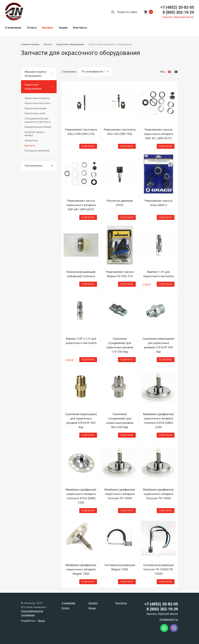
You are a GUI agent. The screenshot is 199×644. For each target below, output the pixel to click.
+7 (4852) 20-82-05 (177, 7)
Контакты (80, 28)
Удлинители (31, 140)
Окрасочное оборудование (33, 87)
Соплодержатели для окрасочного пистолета (38, 120)
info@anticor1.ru (169, 619)
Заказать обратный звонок (178, 17)
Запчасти (30, 146)
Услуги (32, 28)
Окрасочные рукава (35, 108)
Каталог (48, 28)
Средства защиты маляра (34, 134)
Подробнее (88, 146)
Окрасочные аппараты (37, 98)
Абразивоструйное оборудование (35, 74)
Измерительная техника (38, 127)
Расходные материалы (37, 151)
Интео (42, 621)
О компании (13, 28)
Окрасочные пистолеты (38, 103)
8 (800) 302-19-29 (178, 12)
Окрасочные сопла (35, 113)
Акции (63, 28)
